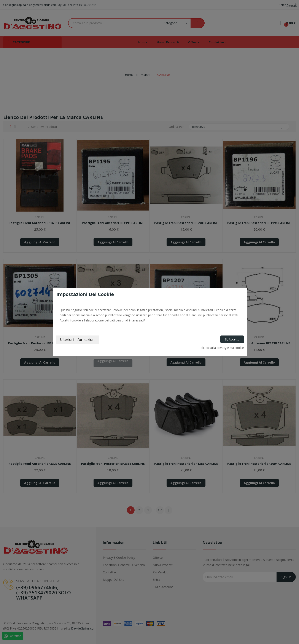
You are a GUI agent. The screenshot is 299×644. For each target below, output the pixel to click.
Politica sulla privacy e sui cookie (221, 348)
